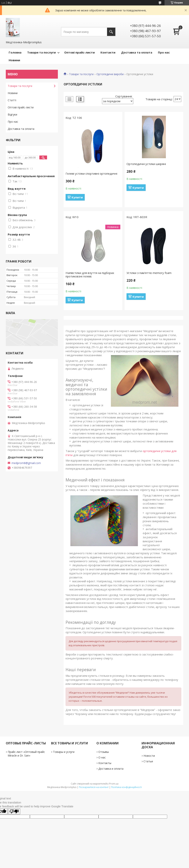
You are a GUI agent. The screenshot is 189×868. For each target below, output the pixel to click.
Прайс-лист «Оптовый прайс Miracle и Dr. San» (26, 754)
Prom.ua (114, 784)
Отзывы (104, 752)
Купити (77, 197)
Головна (15, 52)
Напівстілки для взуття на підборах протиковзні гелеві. (90, 275)
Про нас (164, 52)
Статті (12, 100)
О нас (102, 757)
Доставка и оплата (111, 769)
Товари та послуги (41, 52)
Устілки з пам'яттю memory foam (149, 273)
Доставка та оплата (137, 52)
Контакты (105, 763)
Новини (14, 60)
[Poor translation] (14, 811)
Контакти (108, 52)
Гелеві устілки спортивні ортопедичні (91, 173)
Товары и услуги (64, 752)
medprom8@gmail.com (26, 463)
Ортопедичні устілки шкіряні (146, 164)
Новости (149, 756)
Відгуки (12, 114)
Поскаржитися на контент (94, 787)
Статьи (148, 761)
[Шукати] (111, 32)
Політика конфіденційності (126, 787)
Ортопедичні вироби (110, 74)
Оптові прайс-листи (79, 52)
